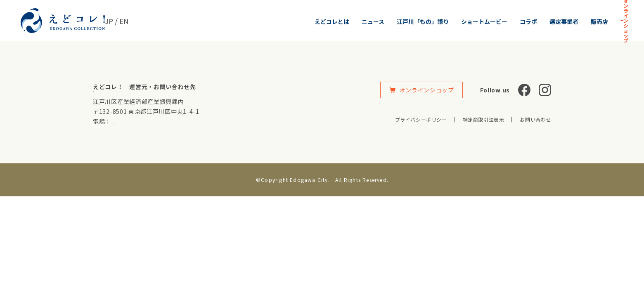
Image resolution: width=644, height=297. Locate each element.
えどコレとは (260, 21)
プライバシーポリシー (421, 119)
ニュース (302, 21)
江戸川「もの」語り (351, 21)
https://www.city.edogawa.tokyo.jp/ (138, 95)
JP (109, 21)
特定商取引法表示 (484, 119)
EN (125, 21)
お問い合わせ (535, 119)
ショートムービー (413, 21)
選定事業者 (492, 21)
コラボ (457, 21)
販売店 (528, 21)
